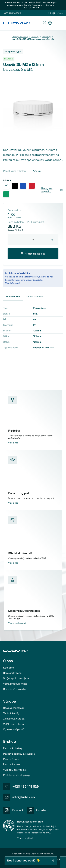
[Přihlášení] (45, 23)
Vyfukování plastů (14, 729)
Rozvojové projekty (14, 689)
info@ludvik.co (56, 13)
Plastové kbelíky (12, 748)
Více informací (12, 283)
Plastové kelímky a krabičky (19, 754)
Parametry (13, 297)
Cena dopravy (36, 297)
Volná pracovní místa (15, 684)
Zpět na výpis (13, 52)
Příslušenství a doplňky (16, 775)
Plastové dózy (11, 759)
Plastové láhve (11, 764)
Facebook (18, 810)
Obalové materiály (13, 708)
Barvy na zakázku (47, 190)
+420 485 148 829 (12, 13)
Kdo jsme (8, 668)
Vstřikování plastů (13, 724)
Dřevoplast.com (20, 37)
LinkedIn (41, 810)
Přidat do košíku (33, 254)
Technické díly (11, 713)
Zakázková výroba (14, 719)
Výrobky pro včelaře (15, 770)
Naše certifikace (12, 673)
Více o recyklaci (25, 838)
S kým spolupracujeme (16, 678)
